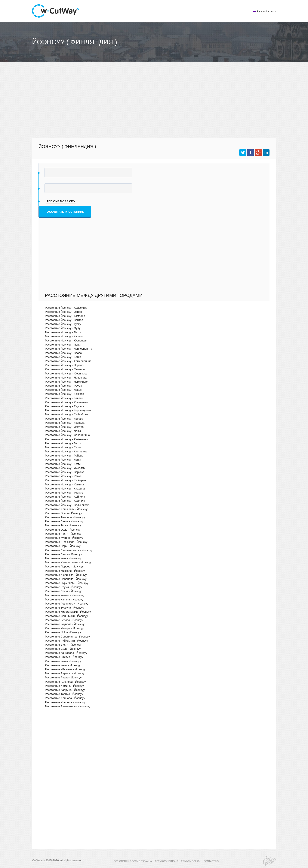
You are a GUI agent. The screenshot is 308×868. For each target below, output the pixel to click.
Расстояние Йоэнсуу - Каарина (65, 489)
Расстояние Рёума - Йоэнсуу (64, 587)
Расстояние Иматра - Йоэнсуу (64, 628)
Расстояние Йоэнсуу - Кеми (63, 464)
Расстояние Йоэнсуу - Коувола (65, 423)
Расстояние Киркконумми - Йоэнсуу (68, 612)
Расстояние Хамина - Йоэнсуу (64, 686)
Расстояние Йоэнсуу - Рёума (64, 386)
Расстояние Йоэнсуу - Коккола (64, 394)
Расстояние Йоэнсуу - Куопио (64, 336)
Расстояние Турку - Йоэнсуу (63, 525)
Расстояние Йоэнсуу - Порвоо (64, 365)
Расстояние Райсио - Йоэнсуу (64, 657)
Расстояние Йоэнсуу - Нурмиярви (67, 382)
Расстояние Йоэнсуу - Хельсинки (66, 308)
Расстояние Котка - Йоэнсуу (63, 558)
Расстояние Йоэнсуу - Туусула (64, 406)
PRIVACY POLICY (191, 861)
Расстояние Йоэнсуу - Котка (63, 357)
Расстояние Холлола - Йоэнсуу (65, 702)
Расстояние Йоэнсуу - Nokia (63, 431)
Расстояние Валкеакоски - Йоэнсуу (68, 706)
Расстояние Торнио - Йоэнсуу (64, 694)
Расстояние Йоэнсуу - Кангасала (66, 451)
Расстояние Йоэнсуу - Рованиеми (67, 402)
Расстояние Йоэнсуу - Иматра (64, 427)
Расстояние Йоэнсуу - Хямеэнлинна (68, 361)
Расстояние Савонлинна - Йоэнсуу (67, 637)
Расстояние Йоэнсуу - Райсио (64, 456)
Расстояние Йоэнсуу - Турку (63, 324)
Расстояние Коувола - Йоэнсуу (65, 624)
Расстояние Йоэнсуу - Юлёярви (65, 480)
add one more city (61, 201)
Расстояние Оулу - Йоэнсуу (63, 530)
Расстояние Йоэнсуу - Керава (64, 419)
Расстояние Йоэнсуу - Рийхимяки (66, 439)
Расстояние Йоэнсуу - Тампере (65, 316)
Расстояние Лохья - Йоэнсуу (63, 591)
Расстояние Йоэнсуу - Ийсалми (65, 468)
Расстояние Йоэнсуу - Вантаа (64, 320)
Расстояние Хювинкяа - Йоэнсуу (66, 575)
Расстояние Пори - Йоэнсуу (63, 546)
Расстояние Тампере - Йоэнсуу (65, 517)
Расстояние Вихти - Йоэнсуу (63, 645)
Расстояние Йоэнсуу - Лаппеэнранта (69, 349)
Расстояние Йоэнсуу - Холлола (65, 501)
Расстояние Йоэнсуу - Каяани (64, 398)
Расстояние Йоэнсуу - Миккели (65, 369)
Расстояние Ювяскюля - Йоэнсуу (66, 542)
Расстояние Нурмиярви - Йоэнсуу (67, 583)
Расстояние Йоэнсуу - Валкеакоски (68, 505)
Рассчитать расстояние (65, 212)
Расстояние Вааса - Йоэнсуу (63, 554)
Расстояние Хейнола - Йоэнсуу (65, 698)
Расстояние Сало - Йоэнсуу (63, 649)
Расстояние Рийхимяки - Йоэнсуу (66, 641)
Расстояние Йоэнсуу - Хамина (64, 484)
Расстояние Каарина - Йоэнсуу (65, 690)
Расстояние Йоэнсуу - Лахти (63, 332)
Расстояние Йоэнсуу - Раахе (63, 476)
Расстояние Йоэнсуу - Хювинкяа (66, 373)
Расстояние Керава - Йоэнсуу (64, 620)
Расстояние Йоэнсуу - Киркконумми (68, 410)
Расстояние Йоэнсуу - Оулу (63, 328)
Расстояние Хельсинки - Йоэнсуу (66, 509)
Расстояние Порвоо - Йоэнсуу (64, 566)
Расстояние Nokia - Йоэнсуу (63, 632)
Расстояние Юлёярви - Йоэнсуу (65, 682)
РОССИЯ (135, 861)
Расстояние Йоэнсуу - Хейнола (65, 497)
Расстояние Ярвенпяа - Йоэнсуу (66, 579)
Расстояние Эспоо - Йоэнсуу (63, 513)
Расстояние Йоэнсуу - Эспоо (63, 312)
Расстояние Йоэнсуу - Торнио (64, 493)
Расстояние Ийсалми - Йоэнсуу (65, 669)
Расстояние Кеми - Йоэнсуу (63, 665)
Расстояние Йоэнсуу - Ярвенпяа (66, 378)
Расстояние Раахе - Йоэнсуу (63, 677)
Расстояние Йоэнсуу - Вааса (63, 353)
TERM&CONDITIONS (166, 861)
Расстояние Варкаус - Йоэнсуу (65, 673)
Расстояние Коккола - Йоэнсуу (64, 595)
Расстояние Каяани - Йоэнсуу (64, 599)
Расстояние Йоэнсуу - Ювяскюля (66, 340)
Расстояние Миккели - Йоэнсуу (65, 571)
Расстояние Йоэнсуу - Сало (63, 447)
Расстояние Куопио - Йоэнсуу (64, 538)
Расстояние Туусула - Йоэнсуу (64, 608)
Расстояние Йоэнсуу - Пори (63, 345)
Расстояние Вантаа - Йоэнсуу (64, 521)
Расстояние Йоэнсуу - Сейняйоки (66, 414)
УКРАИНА (146, 861)
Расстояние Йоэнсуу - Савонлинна (67, 435)
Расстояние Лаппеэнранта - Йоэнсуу (69, 550)
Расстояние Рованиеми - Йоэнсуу (67, 604)
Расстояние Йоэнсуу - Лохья (63, 390)
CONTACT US (211, 861)
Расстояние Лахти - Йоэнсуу (63, 534)
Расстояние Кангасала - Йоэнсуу (66, 653)
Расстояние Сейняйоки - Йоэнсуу (66, 616)
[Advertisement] (154, 104)
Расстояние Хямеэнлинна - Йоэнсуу (68, 562)
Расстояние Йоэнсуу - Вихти (63, 443)
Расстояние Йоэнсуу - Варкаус (65, 472)
